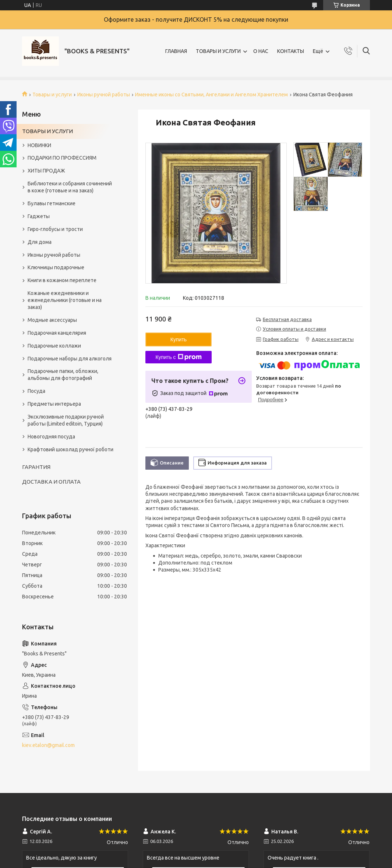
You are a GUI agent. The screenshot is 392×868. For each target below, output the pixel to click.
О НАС (261, 51)
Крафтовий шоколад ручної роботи (70, 449)
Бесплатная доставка (287, 319)
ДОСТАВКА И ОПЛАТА (51, 482)
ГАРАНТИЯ (36, 467)
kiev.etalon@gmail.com (48, 745)
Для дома (40, 242)
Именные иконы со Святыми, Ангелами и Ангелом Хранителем (211, 95)
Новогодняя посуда (51, 437)
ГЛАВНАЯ (176, 51)
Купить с (178, 357)
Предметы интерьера (54, 404)
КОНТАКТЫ (291, 51)
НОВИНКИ (39, 145)
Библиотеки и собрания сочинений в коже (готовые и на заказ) (70, 187)
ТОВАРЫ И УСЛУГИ (218, 51)
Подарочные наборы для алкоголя (70, 359)
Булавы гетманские (52, 203)
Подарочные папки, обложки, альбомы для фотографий (63, 375)
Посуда (36, 391)
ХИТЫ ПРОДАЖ (46, 171)
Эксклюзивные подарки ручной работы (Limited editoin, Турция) (66, 420)
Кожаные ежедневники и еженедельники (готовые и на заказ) (65, 300)
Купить (179, 339)
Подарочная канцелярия (57, 333)
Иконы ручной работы (104, 95)
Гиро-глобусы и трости (55, 229)
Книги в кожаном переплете (62, 280)
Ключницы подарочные (56, 267)
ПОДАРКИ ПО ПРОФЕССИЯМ (62, 158)
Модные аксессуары (52, 320)
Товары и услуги (52, 95)
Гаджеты (39, 216)
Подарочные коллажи (54, 346)
